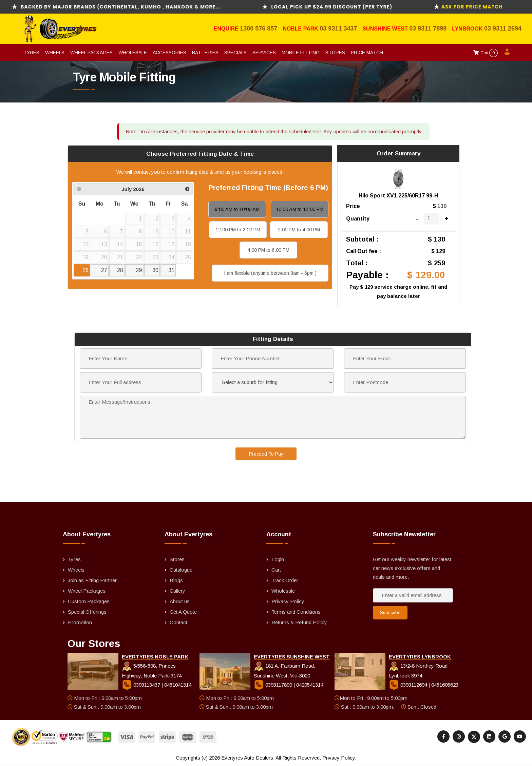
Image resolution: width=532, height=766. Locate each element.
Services (264, 53)
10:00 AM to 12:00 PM (300, 209)
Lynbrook (468, 29)
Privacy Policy (288, 601)
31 (171, 270)
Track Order (285, 580)
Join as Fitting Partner (92, 580)
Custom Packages (89, 601)
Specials (235, 53)
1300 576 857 (259, 28)
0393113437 (142, 685)
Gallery (177, 591)
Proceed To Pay (266, 454)
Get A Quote (183, 612)
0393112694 (409, 685)
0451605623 (445, 685)
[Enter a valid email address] (413, 595)
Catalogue (181, 570)
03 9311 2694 (503, 28)
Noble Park (301, 29)
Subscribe (390, 612)
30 (155, 270)
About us (180, 601)
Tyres (31, 53)
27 (104, 270)
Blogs (176, 580)
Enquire (227, 29)
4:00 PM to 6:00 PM (268, 250)
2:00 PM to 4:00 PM (299, 230)
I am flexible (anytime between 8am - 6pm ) (270, 273)
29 (139, 270)
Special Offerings (87, 612)
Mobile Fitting (301, 53)
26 (85, 270)
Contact (178, 622)
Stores (335, 53)
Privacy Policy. (339, 758)
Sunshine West (386, 29)
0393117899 (274, 685)
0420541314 (310, 685)
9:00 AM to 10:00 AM (237, 209)
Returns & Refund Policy (299, 622)
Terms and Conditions (296, 612)
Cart (486, 53)
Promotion (80, 622)
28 (120, 270)
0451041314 (178, 685)
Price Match (367, 53)
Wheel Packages (91, 53)
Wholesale (133, 53)
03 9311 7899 (428, 28)
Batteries (205, 53)
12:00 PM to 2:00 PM (238, 230)
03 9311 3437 (338, 28)
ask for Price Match (485, 7)
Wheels (55, 53)
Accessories (169, 53)
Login (278, 559)
